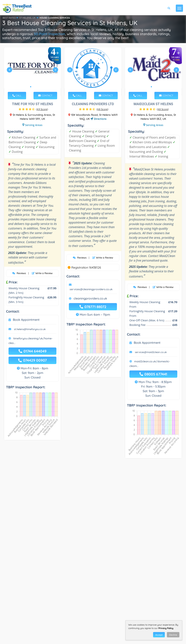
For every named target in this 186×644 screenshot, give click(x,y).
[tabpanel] (33, 71)
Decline (173, 635)
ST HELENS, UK (27, 18)
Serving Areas (34, 125)
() (42, 109)
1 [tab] (31, 87)
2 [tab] (34, 87)
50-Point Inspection (49, 34)
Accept (159, 635)
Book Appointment (26, 320)
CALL (17, 95)
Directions (98, 119)
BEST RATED (9, 18)
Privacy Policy (166, 628)
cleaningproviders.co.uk (90, 298)
